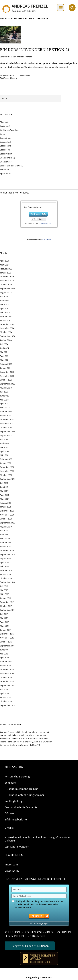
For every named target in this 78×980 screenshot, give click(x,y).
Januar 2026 (6, 273)
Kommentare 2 (24, 76)
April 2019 (4, 562)
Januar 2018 (5, 598)
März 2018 (5, 594)
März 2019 (5, 566)
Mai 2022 (4, 447)
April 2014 (4, 693)
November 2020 (7, 515)
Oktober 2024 (6, 332)
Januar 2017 (5, 630)
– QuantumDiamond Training (21, 789)
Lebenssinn (5, 150)
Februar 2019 (6, 570)
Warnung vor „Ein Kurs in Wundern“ (36, 742)
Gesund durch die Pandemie (21, 807)
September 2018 (7, 582)
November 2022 (7, 424)
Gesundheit (5, 138)
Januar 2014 (5, 697)
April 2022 (5, 451)
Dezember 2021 (7, 467)
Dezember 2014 (7, 681)
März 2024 (5, 360)
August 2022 (6, 435)
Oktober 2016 (6, 642)
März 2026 (5, 265)
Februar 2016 (6, 662)
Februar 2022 (6, 459)
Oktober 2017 (6, 606)
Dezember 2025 (7, 277)
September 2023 (8, 384)
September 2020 (8, 523)
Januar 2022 (6, 463)
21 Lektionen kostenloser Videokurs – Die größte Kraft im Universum (38, 839)
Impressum (11, 864)
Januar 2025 (6, 320)
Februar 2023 (6, 412)
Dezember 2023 (7, 372)
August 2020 (6, 527)
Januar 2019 (5, 574)
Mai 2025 (4, 304)
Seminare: (10, 783)
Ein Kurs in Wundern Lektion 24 (35, 50)
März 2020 (5, 539)
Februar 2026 (6, 269)
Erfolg (3, 134)
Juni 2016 (4, 650)
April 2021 (4, 495)
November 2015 (7, 674)
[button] (61, 8)
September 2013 (7, 705)
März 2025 (5, 312)
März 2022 (5, 455)
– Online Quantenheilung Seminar (24, 795)
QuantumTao (6, 162)
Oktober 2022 (6, 427)
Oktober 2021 (6, 475)
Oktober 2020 (6, 519)
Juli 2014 (4, 689)
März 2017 (4, 626)
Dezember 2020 (7, 511)
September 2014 (7, 685)
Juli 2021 (4, 483)
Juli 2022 (4, 439)
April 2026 (5, 261)
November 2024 (7, 328)
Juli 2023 (4, 392)
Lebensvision (6, 154)
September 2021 (7, 479)
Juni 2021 (4, 487)
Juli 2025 (4, 297)
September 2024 (8, 336)
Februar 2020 (6, 543)
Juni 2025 (4, 300)
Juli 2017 (4, 614)
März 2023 (5, 408)
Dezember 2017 (7, 602)
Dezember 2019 (7, 551)
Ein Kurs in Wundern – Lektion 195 (33, 739)
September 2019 (7, 554)
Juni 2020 (4, 535)
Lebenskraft (5, 146)
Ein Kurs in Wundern (8, 78)
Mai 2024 (4, 352)
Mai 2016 (4, 654)
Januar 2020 (6, 547)
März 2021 (5, 499)
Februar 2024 (6, 364)
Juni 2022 (4, 443)
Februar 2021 (6, 503)
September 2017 (7, 610)
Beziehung (5, 126)
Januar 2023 (6, 416)
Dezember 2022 (7, 420)
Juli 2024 (4, 344)
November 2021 (7, 471)
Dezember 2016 (7, 634)
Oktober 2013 (6, 701)
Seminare (4, 170)
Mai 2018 (4, 590)
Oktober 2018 (6, 578)
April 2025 (5, 308)
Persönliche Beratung (17, 776)
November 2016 (7, 638)
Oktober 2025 (6, 285)
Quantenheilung (7, 158)
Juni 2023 (4, 396)
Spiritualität (6, 174)
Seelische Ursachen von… (11, 166)
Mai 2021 (4, 491)
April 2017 (4, 622)
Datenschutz (46, 223)
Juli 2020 (4, 531)
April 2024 (5, 356)
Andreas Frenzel (24, 57)
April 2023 (5, 404)
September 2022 (8, 431)
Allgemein (5, 122)
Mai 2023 (4, 400)
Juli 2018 (4, 586)
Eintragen (36, 214)
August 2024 (6, 340)
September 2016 (7, 646)
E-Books (9, 813)
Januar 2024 (6, 368)
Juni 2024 (4, 348)
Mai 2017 (4, 618)
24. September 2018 (8, 76)
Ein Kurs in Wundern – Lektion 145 (25, 745)
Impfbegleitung (14, 801)
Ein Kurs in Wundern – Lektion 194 (33, 732)
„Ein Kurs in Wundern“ (18, 847)
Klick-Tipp (46, 239)
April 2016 (4, 658)
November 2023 (7, 376)
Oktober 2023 (6, 380)
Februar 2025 (6, 316)
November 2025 (7, 281)
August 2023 (6, 388)
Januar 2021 (5, 507)
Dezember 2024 (7, 324)
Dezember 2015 (7, 670)
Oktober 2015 (6, 678)
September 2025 (8, 289)
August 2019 (6, 558)
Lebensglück (6, 142)
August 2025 (6, 293)
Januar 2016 (5, 666)
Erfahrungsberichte (16, 819)
